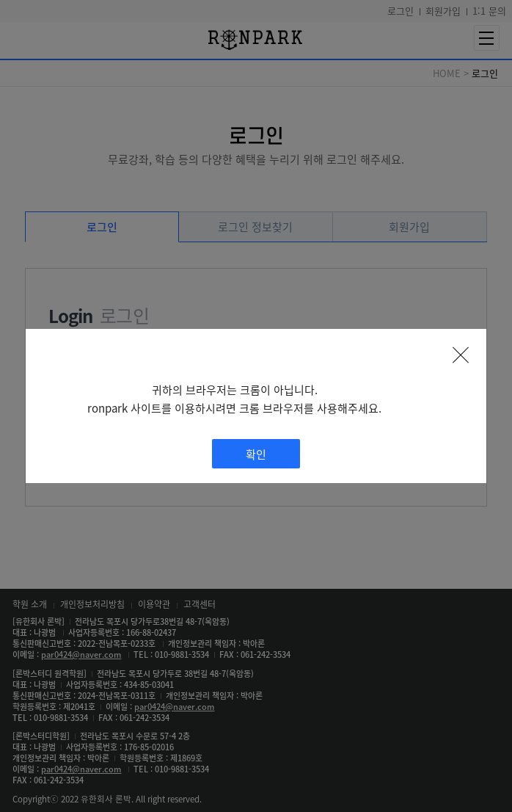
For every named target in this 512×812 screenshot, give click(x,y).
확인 (256, 454)
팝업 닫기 (461, 355)
